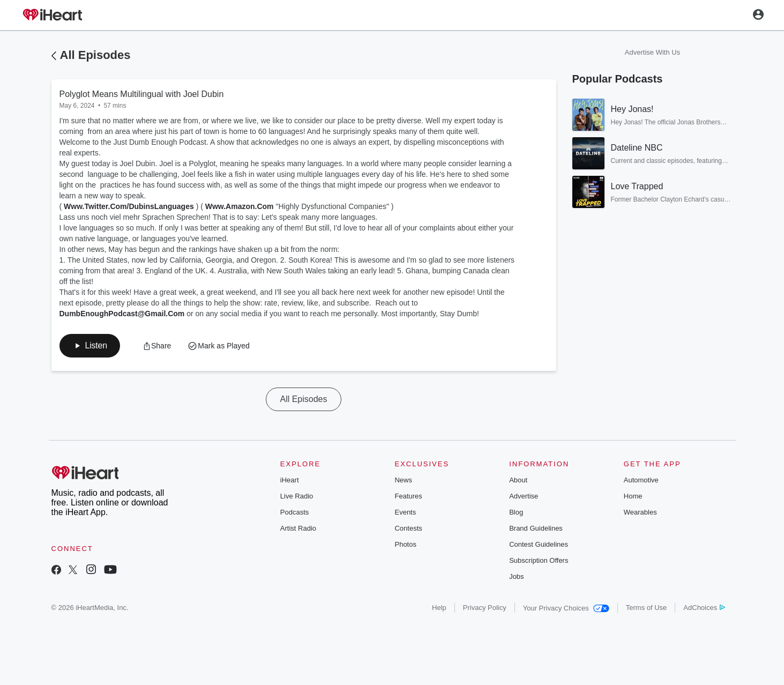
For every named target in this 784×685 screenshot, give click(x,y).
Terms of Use (647, 608)
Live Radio (297, 496)
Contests (408, 528)
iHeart (290, 480)
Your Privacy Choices (566, 608)
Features (408, 496)
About (518, 480)
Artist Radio (298, 528)
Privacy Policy (485, 608)
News (403, 480)
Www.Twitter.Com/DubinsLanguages (129, 206)
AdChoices (704, 608)
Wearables (640, 512)
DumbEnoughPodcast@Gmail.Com (122, 314)
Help (439, 608)
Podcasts (294, 512)
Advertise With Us (652, 52)
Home (633, 496)
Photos (405, 544)
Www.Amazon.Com (240, 206)
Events (405, 512)
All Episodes (95, 55)
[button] (90, 346)
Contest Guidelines (539, 544)
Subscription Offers (539, 560)
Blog (516, 512)
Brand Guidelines (536, 528)
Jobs (516, 576)
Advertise (524, 496)
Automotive (641, 480)
